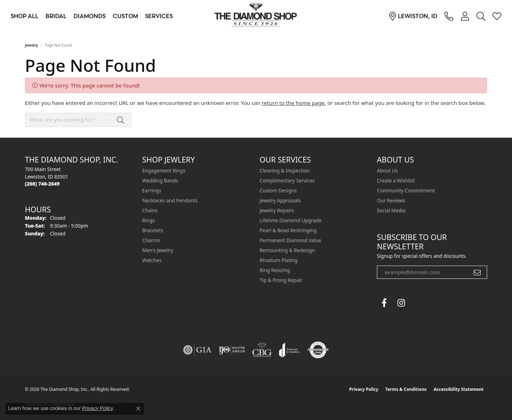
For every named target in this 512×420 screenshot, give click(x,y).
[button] (465, 16)
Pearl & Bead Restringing (288, 230)
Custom (125, 16)
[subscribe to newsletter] (477, 272)
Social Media (391, 210)
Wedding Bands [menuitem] (160, 180)
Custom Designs (278, 190)
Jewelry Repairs (277, 210)
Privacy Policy (364, 389)
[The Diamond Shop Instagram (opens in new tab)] (418, 303)
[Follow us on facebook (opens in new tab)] (384, 303)
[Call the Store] (42, 184)
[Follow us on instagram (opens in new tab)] (401, 303)
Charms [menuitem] (151, 240)
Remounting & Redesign (287, 250)
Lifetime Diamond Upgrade (290, 220)
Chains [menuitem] (150, 210)
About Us (387, 171)
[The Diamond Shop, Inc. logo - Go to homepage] (256, 16)
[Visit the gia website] (197, 350)
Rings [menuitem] (148, 220)
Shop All (25, 16)
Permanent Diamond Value (290, 240)
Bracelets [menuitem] (153, 230)
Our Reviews (391, 200)
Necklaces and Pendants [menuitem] (170, 200)
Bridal (56, 16)
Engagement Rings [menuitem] (164, 171)
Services (159, 16)
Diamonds (90, 16)
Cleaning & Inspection (285, 171)
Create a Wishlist (396, 180)
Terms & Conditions (406, 389)
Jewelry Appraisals (280, 200)
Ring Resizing (275, 270)
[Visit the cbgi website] (262, 350)
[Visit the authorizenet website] (318, 350)
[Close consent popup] (138, 409)
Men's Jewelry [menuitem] (158, 250)
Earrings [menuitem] (152, 190)
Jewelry (31, 45)
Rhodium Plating (279, 260)
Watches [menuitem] (152, 260)
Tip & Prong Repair (281, 280)
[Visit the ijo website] (232, 350)
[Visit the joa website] (289, 350)
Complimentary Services (287, 180)
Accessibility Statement (459, 389)
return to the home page (293, 103)
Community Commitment (406, 190)
